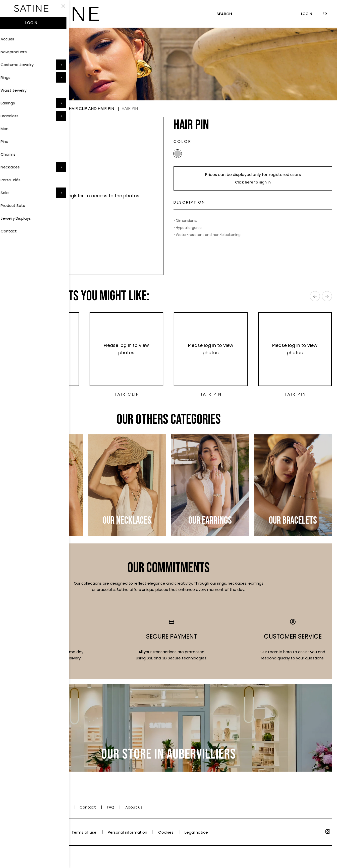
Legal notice (196, 832)
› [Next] (327, 296)
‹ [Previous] (315, 296)
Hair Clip (126, 394)
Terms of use (84, 832)
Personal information (128, 832)
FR (325, 14)
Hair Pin (42, 394)
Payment (14, 807)
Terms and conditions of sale (33, 832)
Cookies (166, 832)
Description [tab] (195, 205)
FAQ (111, 807)
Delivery (41, 807)
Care (64, 807)
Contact (88, 807)
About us (134, 807)
